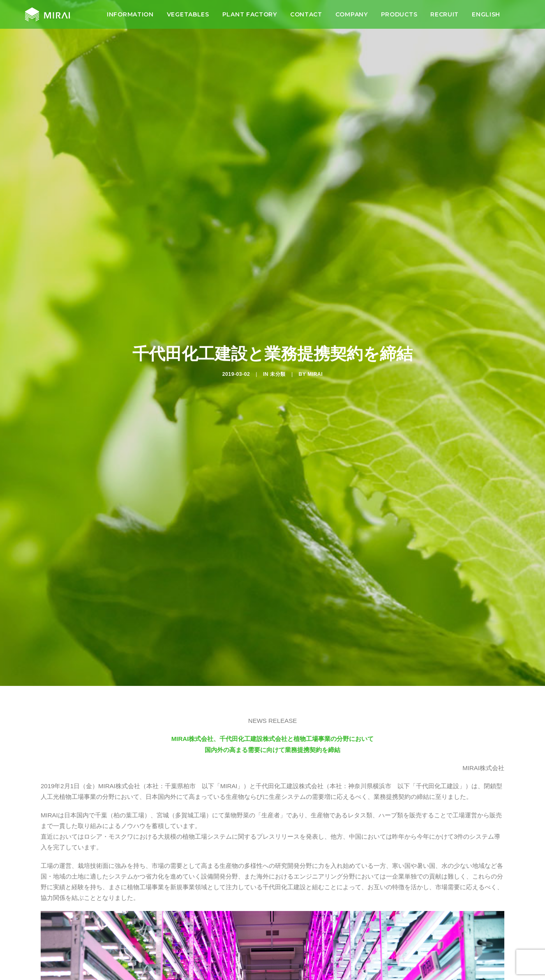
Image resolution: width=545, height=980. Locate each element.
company (352, 18)
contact (306, 18)
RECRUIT (445, 18)
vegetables (188, 18)
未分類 (278, 350)
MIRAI (315, 350)
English (486, 18)
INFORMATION (130, 18)
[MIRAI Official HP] (46, 18)
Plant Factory (250, 18)
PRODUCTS (399, 18)
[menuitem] (130, 18)
